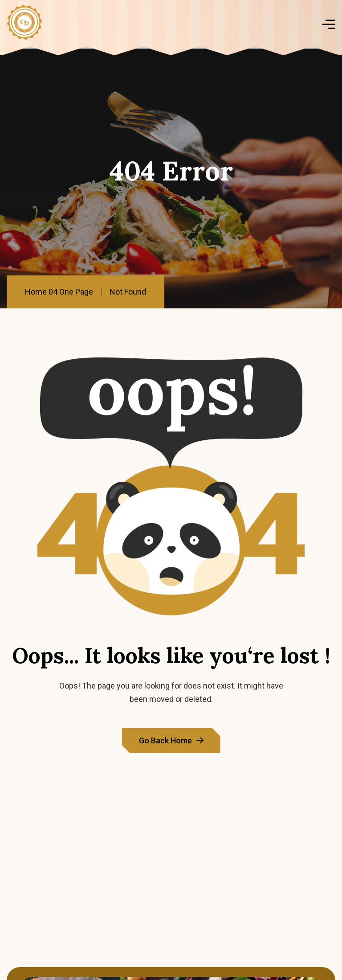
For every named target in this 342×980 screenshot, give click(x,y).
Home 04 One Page (59, 292)
